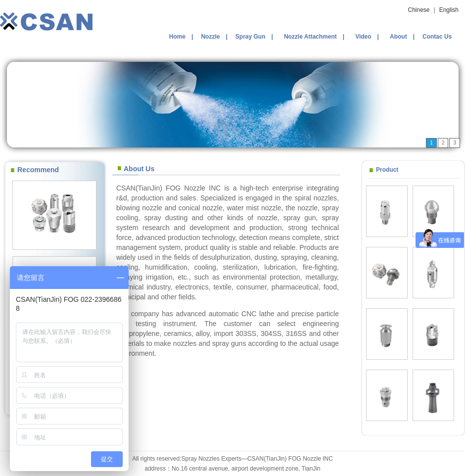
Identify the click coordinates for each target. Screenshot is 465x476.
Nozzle (210, 37)
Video (363, 37)
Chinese (418, 10)
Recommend (38, 170)
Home (177, 37)
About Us (139, 169)
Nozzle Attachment (310, 37)
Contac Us (437, 37)
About (398, 37)
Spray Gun (251, 37)
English (449, 10)
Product (387, 170)
